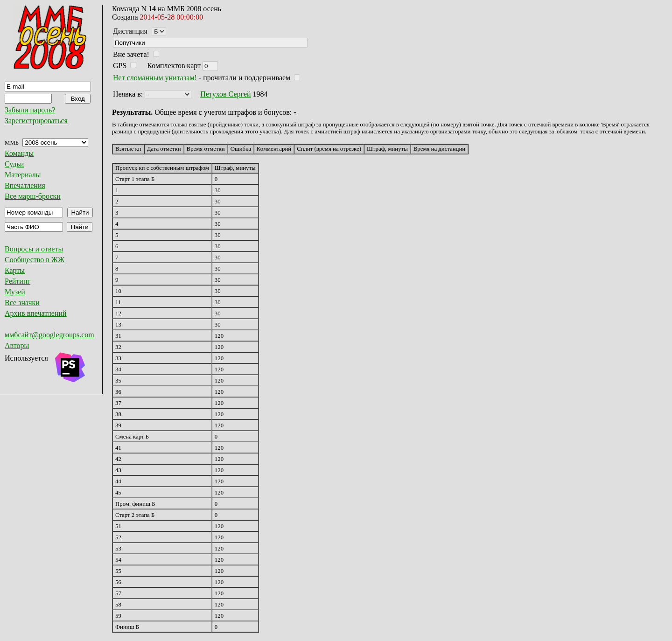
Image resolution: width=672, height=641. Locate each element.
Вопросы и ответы (34, 249)
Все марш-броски (33, 196)
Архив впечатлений (36, 313)
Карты (15, 270)
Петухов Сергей (225, 94)
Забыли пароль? (30, 110)
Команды (19, 153)
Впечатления (25, 185)
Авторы (17, 345)
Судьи (14, 164)
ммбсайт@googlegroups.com (49, 335)
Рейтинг (17, 281)
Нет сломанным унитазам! (155, 78)
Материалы (23, 175)
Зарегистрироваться (36, 121)
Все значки (22, 303)
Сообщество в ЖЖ (35, 260)
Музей (15, 292)
